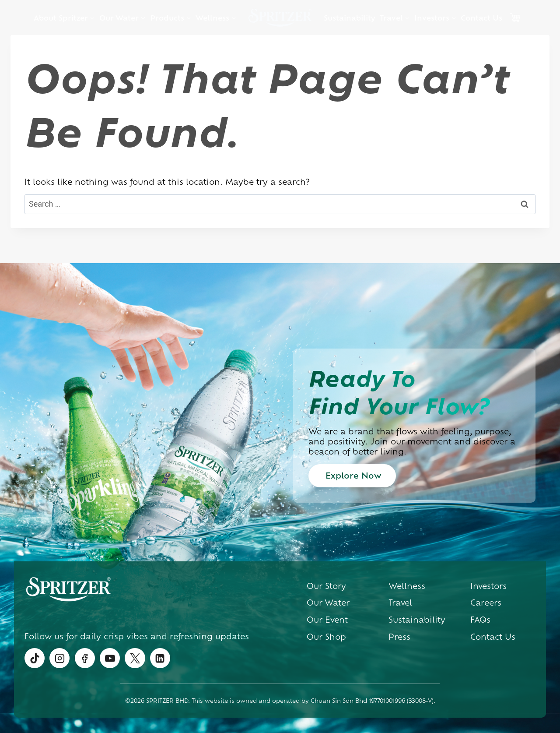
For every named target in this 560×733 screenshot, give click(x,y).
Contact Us (481, 18)
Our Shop (326, 636)
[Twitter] (135, 658)
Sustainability (350, 18)
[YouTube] (110, 658)
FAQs (480, 619)
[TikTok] (35, 658)
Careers (486, 602)
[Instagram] (59, 658)
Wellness (407, 585)
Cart (515, 18)
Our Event (327, 619)
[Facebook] (85, 658)
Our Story (326, 585)
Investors (488, 585)
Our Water (328, 602)
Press (399, 636)
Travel (400, 602)
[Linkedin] (160, 658)
